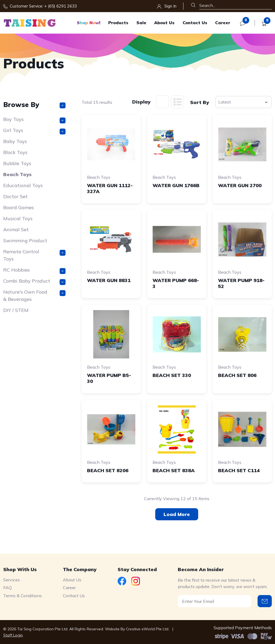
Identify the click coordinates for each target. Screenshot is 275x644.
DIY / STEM (16, 310)
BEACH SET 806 (237, 375)
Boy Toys (34, 120)
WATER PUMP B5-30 (109, 378)
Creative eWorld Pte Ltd (147, 629)
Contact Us (195, 23)
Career (223, 23)
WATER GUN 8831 (109, 280)
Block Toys (15, 152)
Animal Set (16, 230)
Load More (177, 514)
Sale (141, 23)
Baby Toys (15, 141)
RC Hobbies (34, 270)
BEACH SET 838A (174, 470)
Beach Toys (17, 174)
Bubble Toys (17, 163)
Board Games (19, 207)
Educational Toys (23, 185)
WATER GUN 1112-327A (110, 188)
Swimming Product (25, 241)
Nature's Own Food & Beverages (34, 296)
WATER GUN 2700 (240, 185)
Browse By (34, 104)
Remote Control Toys (34, 255)
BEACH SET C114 (239, 470)
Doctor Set (15, 196)
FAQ (8, 588)
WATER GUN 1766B (176, 185)
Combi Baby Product (34, 281)
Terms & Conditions (23, 596)
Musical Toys (18, 218)
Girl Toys (34, 131)
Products (118, 23)
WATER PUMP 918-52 (241, 283)
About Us (164, 23)
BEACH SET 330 (172, 375)
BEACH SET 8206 (108, 470)
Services (12, 580)
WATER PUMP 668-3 (176, 283)
